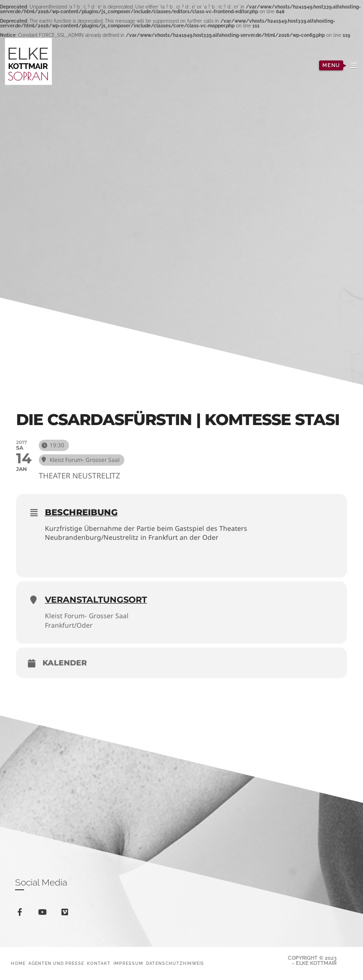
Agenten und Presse (56, 963)
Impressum (128, 963)
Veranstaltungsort (96, 600)
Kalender (65, 663)
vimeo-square (66, 914)
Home (18, 963)
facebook (22, 914)
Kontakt (99, 963)
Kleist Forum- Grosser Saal (87, 616)
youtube (44, 914)
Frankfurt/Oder (69, 625)
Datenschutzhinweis (175, 963)
